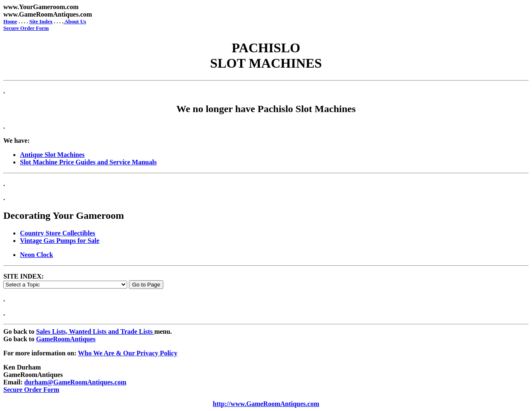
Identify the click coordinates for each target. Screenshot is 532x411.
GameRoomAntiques (66, 339)
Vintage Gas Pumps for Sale (60, 241)
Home (10, 21)
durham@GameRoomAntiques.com (75, 382)
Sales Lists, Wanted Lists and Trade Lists (95, 331)
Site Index (41, 21)
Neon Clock (37, 255)
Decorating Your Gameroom (64, 215)
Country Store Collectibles (58, 233)
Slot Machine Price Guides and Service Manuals (88, 162)
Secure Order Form (26, 28)
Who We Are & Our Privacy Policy (128, 353)
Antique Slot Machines (52, 155)
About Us (75, 21)
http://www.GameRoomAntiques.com (266, 404)
